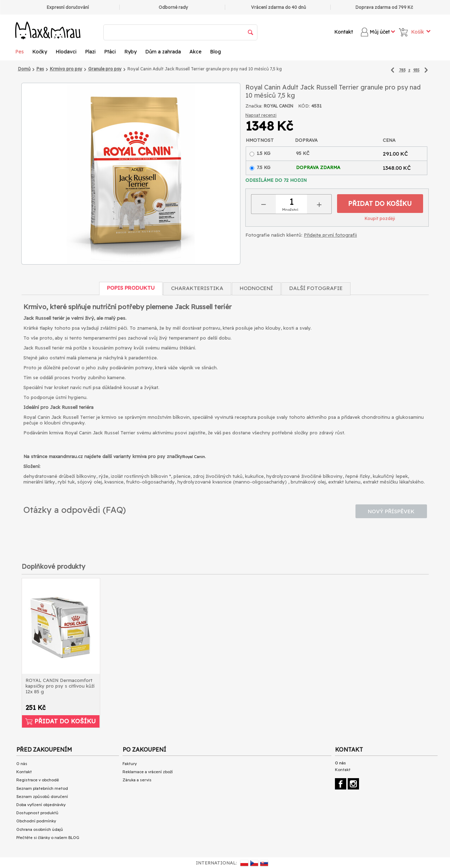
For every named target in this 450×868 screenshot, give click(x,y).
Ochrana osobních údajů (40, 829)
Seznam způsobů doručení (42, 797)
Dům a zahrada (163, 52)
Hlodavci (66, 52)
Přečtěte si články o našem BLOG (48, 838)
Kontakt (344, 32)
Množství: (290, 210)
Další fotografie (316, 288)
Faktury (130, 764)
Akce (195, 52)
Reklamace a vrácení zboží (148, 772)
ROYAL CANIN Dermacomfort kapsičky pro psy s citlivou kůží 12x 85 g (60, 686)
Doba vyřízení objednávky (41, 805)
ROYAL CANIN (278, 106)
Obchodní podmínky (36, 821)
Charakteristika (197, 288)
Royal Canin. (194, 457)
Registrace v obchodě (38, 780)
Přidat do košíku (380, 204)
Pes (19, 52)
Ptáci (110, 52)
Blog (215, 52)
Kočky (40, 52)
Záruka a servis (137, 780)
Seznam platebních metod (42, 788)
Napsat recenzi (261, 115)
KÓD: (304, 106)
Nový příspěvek (391, 511)
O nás (22, 764)
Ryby (130, 52)
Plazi (90, 52)
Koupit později (380, 218)
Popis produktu (131, 288)
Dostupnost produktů (37, 813)
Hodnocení (256, 288)
